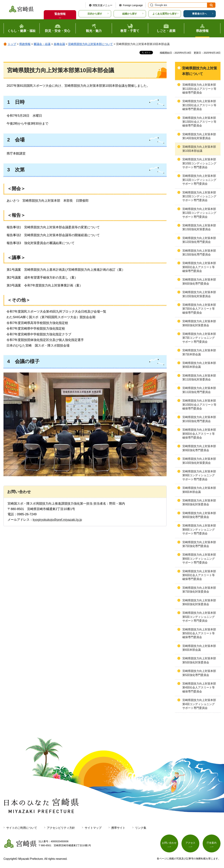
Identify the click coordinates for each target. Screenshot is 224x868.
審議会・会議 (42, 44)
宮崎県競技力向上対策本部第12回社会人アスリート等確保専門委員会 (199, 105)
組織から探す (130, 14)
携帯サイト (118, 828)
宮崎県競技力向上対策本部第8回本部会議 (199, 490)
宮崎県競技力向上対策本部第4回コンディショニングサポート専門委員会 (199, 704)
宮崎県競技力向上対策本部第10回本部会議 (199, 149)
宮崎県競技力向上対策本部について (90, 44)
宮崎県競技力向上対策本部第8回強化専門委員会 (199, 515)
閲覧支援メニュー (103, 5)
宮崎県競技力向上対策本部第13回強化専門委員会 (199, 253)
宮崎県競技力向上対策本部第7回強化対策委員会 (199, 590)
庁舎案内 (212, 843)
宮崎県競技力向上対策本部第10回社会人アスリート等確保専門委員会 (199, 405)
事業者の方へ (199, 14)
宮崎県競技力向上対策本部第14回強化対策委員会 (199, 136)
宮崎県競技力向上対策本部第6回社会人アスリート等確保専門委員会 (199, 575)
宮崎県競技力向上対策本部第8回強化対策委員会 (199, 323)
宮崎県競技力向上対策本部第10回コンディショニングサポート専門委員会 (199, 163)
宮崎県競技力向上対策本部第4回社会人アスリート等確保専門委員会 (199, 688)
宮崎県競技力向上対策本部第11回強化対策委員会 (199, 377)
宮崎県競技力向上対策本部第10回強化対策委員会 (199, 461)
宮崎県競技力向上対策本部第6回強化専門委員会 (199, 281)
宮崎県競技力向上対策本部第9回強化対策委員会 (199, 502)
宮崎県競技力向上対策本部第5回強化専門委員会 (199, 673)
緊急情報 (60, 14)
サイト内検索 (151, 5)
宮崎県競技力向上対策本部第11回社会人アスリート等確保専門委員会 (199, 89)
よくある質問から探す (165, 14)
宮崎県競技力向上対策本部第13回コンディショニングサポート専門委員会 (199, 213)
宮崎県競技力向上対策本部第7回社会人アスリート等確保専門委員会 (199, 309)
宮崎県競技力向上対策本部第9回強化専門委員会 (199, 448)
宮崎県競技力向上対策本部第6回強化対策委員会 (199, 602)
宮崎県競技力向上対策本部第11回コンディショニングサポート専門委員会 (199, 180)
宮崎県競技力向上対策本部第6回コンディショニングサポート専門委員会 (199, 559)
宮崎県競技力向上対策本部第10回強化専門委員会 (199, 419)
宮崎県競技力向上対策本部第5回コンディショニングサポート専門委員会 (199, 617)
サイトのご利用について (22, 828)
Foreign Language (133, 5)
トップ (12, 44)
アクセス (190, 843)
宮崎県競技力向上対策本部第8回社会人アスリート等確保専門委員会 (199, 267)
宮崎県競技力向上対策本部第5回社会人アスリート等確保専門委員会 (199, 633)
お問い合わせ (169, 843)
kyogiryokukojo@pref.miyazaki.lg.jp (57, 520)
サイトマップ (93, 828)
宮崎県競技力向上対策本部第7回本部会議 (199, 352)
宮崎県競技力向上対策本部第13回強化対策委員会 (199, 227)
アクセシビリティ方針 (61, 828)
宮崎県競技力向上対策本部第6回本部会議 (199, 648)
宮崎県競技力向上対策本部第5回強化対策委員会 (199, 660)
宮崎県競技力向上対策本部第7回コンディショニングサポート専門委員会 (199, 338)
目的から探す (95, 14)
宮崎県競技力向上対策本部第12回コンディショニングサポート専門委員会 (199, 196)
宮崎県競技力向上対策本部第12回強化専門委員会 (199, 240)
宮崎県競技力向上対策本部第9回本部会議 (199, 365)
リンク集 (141, 828)
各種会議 (59, 44)
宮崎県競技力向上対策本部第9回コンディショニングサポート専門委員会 (199, 475)
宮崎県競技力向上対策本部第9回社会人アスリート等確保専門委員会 (199, 434)
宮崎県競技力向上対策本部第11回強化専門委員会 (199, 390)
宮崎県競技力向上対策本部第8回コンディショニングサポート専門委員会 (199, 529)
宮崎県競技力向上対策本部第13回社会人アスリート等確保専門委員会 (199, 122)
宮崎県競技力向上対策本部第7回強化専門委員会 (199, 544)
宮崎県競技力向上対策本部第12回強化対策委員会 (199, 294)
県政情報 (25, 44)
